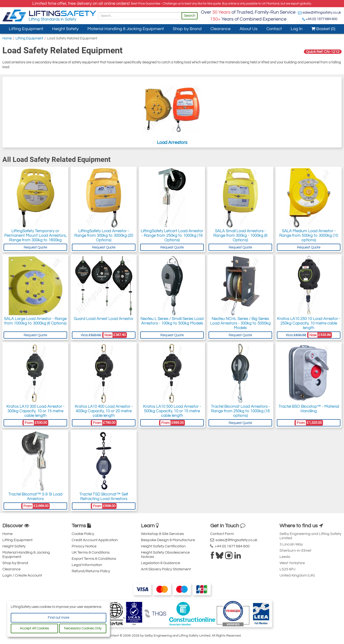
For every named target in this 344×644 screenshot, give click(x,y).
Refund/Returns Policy (91, 571)
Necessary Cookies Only (83, 628)
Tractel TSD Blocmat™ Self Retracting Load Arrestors (104, 497)
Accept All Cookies (34, 628)
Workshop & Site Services (162, 534)
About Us (249, 29)
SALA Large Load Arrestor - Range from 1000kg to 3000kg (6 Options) (35, 321)
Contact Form (222, 534)
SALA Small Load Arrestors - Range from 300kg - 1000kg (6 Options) (240, 236)
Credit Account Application (95, 540)
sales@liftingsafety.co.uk (322, 13)
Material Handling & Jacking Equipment (126, 29)
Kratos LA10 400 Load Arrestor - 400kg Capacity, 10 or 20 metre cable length (104, 411)
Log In (297, 29)
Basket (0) (323, 29)
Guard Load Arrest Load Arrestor (104, 319)
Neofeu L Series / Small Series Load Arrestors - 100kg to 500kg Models (172, 321)
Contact (274, 29)
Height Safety (65, 29)
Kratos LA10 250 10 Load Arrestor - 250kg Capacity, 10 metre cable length (309, 323)
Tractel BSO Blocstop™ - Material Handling (309, 409)
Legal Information (87, 565)
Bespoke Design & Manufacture (168, 540)
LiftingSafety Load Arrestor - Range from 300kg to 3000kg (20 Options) (104, 236)
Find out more (59, 618)
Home (7, 38)
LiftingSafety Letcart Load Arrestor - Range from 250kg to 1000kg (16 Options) (172, 236)
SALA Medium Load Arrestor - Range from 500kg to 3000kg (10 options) (309, 236)
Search (190, 16)
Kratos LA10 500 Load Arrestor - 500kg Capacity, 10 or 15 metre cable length (172, 411)
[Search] (140, 16)
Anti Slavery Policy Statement (166, 569)
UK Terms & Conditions (91, 552)
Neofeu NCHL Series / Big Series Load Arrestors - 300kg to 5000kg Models (240, 323)
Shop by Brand (187, 29)
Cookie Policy (83, 534)
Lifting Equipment (26, 29)
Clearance (220, 29)
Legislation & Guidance (161, 563)
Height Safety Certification (163, 546)
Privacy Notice (84, 546)
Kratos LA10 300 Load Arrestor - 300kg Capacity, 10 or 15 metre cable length (35, 411)
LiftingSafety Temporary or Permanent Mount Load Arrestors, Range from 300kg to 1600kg (35, 236)
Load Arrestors (172, 112)
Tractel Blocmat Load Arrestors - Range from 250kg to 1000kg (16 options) (240, 411)
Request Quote (35, 247)
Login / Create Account (22, 575)
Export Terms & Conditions (94, 559)
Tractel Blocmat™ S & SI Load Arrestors (35, 497)
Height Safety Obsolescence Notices (165, 555)
